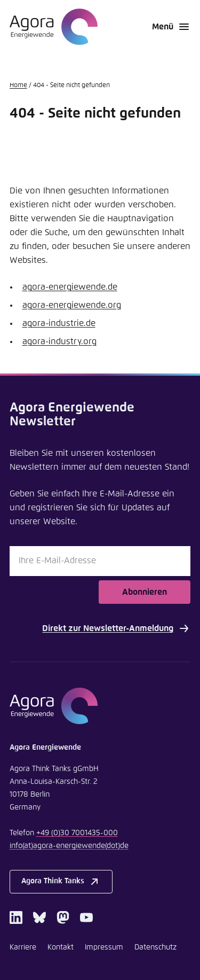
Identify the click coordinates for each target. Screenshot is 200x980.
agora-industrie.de (59, 323)
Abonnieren (145, 592)
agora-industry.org (59, 341)
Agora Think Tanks (61, 882)
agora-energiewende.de (70, 287)
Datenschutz (155, 947)
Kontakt (61, 947)
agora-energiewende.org (72, 305)
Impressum (104, 947)
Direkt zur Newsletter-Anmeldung (116, 628)
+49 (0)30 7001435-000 (77, 833)
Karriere (23, 947)
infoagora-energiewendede (69, 846)
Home (18, 85)
